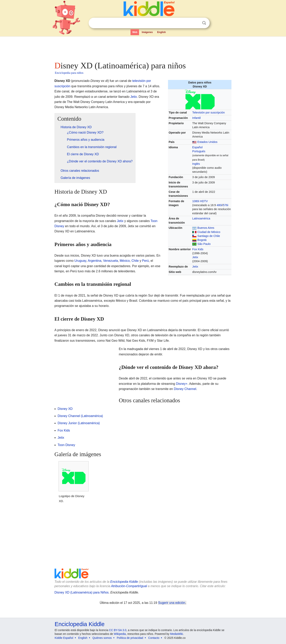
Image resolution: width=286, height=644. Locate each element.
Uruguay (80, 261)
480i (219, 205)
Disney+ (182, 384)
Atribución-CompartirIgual (129, 586)
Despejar (196, 23)
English (162, 32)
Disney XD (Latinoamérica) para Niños (82, 592)
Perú (145, 261)
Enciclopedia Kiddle (124, 582)
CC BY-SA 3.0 (118, 630)
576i (226, 205)
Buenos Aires (206, 228)
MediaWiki (177, 634)
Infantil (196, 118)
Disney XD (65, 409)
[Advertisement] (143, 48)
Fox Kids (198, 249)
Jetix (195, 257)
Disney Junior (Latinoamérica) (79, 423)
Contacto (154, 638)
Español (197, 147)
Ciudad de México (209, 232)
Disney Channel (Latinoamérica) (80, 416)
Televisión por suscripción (208, 113)
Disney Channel (185, 389)
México (125, 261)
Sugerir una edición (172, 603)
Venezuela (111, 261)
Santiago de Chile (209, 236)
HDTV (204, 201)
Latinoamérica (201, 218)
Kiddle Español (64, 638)
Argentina (95, 261)
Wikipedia (120, 634)
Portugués (199, 151)
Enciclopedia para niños (69, 73)
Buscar (204, 23)
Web (135, 32)
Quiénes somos (102, 638)
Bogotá (202, 240)
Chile (135, 261)
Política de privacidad (130, 638)
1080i (196, 201)
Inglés (196, 164)
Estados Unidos (207, 142)
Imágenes (147, 32)
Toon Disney (66, 445)
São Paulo (204, 244)
